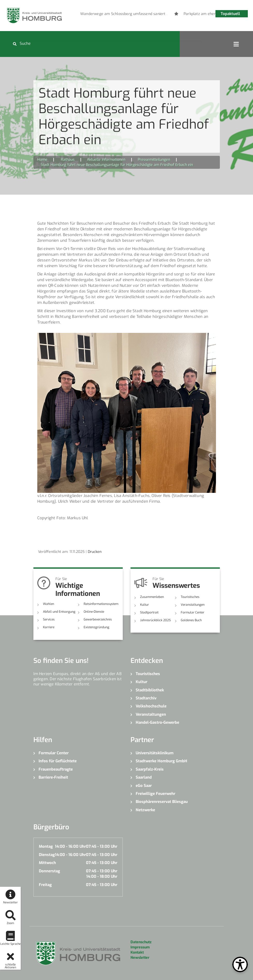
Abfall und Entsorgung (59, 612)
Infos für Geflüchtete (58, 761)
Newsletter (140, 958)
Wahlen (49, 604)
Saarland (144, 777)
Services (49, 619)
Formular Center (193, 612)
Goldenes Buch (191, 620)
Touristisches (190, 597)
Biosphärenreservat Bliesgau (162, 802)
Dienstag (47, 855)
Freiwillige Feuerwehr (156, 794)
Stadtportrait (149, 612)
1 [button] (120, 15)
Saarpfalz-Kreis (150, 769)
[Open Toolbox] (240, 964)
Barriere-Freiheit (53, 777)
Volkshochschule (151, 706)
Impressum (140, 947)
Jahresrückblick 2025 (156, 620)
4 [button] (144, 15)
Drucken (95, 552)
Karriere (49, 627)
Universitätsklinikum (155, 753)
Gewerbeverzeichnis (98, 619)
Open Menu (236, 44)
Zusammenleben (152, 597)
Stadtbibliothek (150, 690)
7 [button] (167, 15)
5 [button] (151, 15)
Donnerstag (49, 871)
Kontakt (137, 952)
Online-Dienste (94, 612)
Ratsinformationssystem (101, 604)
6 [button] (159, 15)
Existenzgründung (96, 627)
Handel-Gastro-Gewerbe (157, 722)
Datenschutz (141, 942)
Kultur (144, 605)
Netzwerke (145, 810)
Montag (46, 846)
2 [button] (128, 15)
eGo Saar (144, 786)
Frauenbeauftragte (56, 769)
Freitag (45, 885)
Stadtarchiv (146, 698)
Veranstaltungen (193, 605)
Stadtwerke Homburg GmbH (161, 761)
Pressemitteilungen (154, 160)
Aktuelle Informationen (106, 160)
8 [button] (175, 15)
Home (42, 160)
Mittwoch (47, 863)
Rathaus (68, 160)
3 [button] (136, 15)
